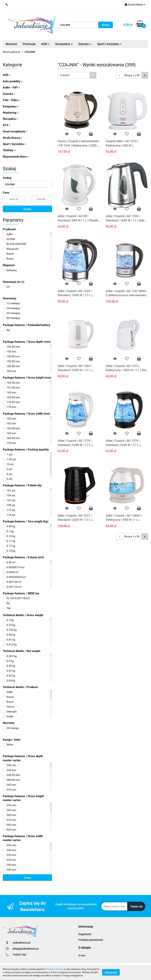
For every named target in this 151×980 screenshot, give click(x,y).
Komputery (64, 44)
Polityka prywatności (91, 940)
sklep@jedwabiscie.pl (26, 949)
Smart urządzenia (15, 131)
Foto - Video (12, 100)
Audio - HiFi (11, 88)
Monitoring (11, 113)
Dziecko (85, 44)
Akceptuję (111, 972)
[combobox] (77, 75)
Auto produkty (13, 81)
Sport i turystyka (109, 44)
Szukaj (27, 209)
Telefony (9, 150)
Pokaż (27, 878)
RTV (7, 125)
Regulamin (85, 934)
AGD (45, 44)
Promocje (29, 44)
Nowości (11, 44)
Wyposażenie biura (16, 157)
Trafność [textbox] (65, 75)
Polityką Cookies (55, 969)
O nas (82, 955)
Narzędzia (10, 119)
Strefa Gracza (13, 138)
